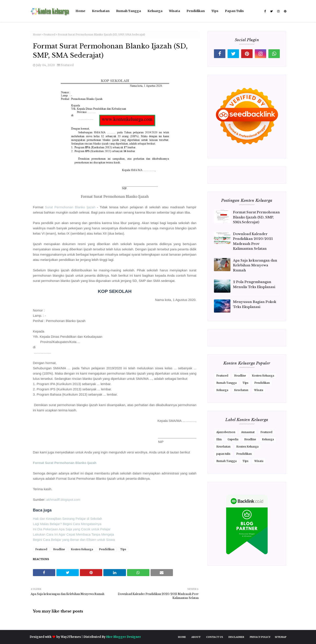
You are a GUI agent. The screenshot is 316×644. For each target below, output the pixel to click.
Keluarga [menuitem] (155, 11)
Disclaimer (236, 637)
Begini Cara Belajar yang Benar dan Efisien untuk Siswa (74, 540)
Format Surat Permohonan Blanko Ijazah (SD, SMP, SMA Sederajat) (256, 217)
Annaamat (248, 432)
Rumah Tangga (226, 383)
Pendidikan (107, 549)
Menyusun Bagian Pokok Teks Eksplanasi (255, 304)
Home (37, 34)
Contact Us (215, 637)
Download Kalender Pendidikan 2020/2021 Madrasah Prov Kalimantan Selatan (253, 241)
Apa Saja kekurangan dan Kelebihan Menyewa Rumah (255, 265)
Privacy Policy (260, 637)
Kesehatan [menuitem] (101, 11)
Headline (59, 549)
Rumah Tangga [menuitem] (128, 11)
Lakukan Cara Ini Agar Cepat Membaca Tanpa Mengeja (73, 534)
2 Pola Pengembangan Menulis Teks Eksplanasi (254, 284)
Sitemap (281, 637)
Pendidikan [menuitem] (196, 11)
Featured (49, 34)
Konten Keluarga (82, 549)
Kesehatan (241, 390)
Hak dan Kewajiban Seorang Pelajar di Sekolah (67, 519)
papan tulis (223, 454)
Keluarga (222, 390)
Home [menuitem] (80, 11)
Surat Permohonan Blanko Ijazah (70, 207)
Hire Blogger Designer (124, 637)
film (219, 439)
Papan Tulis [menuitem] (234, 11)
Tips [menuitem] (215, 11)
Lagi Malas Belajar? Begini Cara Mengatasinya (67, 524)
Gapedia (233, 439)
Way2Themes (71, 637)
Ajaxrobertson (226, 432)
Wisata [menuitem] (174, 11)
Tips (123, 549)
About (196, 637)
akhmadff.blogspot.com (63, 500)
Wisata (259, 390)
